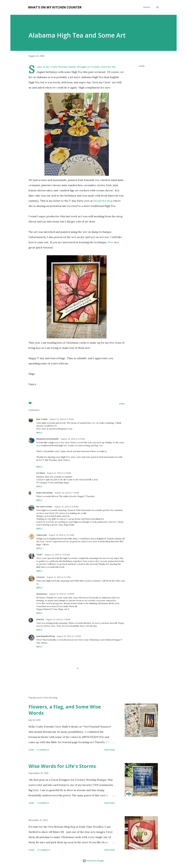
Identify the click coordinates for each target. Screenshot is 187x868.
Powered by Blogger (94, 861)
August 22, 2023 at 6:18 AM (73, 439)
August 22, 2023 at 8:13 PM (59, 577)
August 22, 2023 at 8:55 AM (66, 507)
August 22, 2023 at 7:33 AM (67, 493)
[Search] (147, 7)
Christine (40, 577)
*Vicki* (39, 555)
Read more (110, 750)
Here (111, 242)
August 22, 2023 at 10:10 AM (61, 535)
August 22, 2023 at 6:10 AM (62, 419)
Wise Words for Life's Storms (62, 766)
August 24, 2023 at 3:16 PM (69, 636)
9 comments (43, 750)
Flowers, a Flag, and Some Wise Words (65, 710)
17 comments (43, 850)
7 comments (43, 803)
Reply (39, 433)
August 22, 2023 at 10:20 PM (62, 594)
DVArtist (40, 619)
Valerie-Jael (42, 535)
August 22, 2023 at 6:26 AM (59, 473)
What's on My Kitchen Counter (55, 7)
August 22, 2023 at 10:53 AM (57, 555)
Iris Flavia (41, 473)
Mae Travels (42, 419)
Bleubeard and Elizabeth (48, 439)
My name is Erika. (44, 507)
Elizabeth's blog (103, 201)
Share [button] (142, 66)
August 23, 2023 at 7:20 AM (58, 619)
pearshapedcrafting (46, 636)
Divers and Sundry (45, 493)
